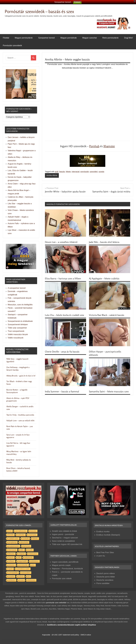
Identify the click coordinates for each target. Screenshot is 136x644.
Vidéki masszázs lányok (18, 334)
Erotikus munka (103, 532)
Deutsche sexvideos (105, 580)
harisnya (26, 546)
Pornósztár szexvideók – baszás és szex (39, 11)
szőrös (21, 576)
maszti (11, 557)
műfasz (11, 561)
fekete (68, 172)
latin (22, 550)
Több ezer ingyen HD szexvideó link (67, 544)
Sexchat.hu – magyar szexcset (65, 538)
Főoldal (6, 38)
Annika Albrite (52, 175)
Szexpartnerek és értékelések (20, 321)
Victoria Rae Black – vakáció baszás (107, 315)
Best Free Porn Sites (105, 552)
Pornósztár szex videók (62, 579)
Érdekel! (77, 2)
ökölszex (31, 580)
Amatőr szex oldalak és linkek (64, 531)
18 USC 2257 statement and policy (65, 635)
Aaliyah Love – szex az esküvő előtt (20, 420)
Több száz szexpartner (17, 328)
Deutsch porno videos (106, 573)
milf (19, 557)
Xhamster (109, 146)
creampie (32, 535)
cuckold (25, 539)
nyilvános (35, 561)
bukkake (21, 535)
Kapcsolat (46, 635)
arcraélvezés (21, 531)
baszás (62, 172)
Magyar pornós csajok (61, 565)
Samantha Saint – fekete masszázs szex (109, 391)
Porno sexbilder (103, 583)
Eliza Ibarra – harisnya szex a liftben (63, 278)
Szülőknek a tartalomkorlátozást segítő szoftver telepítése (71, 625)
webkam (12, 580)
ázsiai (21, 580)
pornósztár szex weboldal (56, 603)
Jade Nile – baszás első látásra (104, 242)
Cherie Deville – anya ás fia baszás (62, 352)
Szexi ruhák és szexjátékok (63, 541)
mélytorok (28, 557)
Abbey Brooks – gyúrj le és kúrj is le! (21, 376)
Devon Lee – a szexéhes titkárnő (61, 242)
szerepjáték (13, 573)
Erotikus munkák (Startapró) (108, 535)
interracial (76, 172)
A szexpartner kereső (17, 288)
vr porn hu (101, 556)
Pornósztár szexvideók (12, 45)
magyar (21, 554)
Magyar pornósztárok (24, 38)
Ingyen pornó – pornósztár (63, 534)
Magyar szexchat (89, 38)
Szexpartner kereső (47, 38)
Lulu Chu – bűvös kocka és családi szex (65, 315)
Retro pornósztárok (110, 38)
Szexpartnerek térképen (18, 324)
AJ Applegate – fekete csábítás (104, 278)
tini (29, 576)
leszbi (30, 550)
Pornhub (94, 146)
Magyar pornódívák (69, 38)
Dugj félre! (128, 38)
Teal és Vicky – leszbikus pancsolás (20, 415)
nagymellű (22, 561)
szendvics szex (23, 569)
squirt (10, 569)
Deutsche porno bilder (106, 577)
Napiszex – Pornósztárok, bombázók (67, 569)
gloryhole (24, 542)
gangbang (12, 542)
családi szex (13, 539)
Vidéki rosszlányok (16, 338)
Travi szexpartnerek (16, 331)
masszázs (33, 554)
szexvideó (94, 172)
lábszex (11, 554)
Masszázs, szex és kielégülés (20, 305)
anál (57, 172)
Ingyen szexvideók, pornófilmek (65, 562)
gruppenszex (13, 546)
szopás (101, 172)
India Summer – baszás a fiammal (62, 391)
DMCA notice (86, 635)
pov (33, 565)
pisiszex (11, 565)
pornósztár (85, 172)
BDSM (11, 535)
